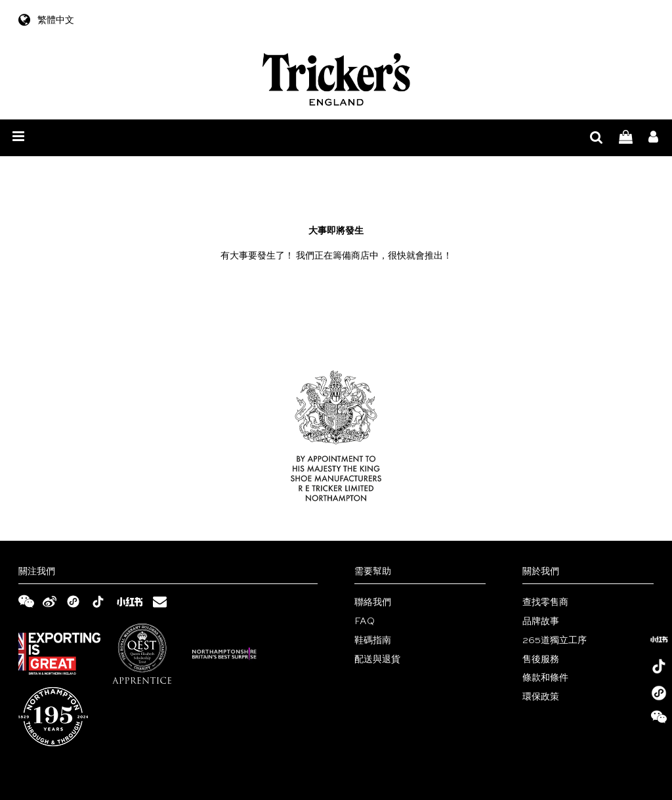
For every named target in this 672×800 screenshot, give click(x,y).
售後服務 (541, 660)
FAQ (365, 621)
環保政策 (541, 697)
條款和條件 (545, 678)
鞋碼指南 (373, 641)
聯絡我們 (373, 602)
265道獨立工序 (555, 641)
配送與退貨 (377, 660)
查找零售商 (545, 602)
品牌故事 (541, 621)
